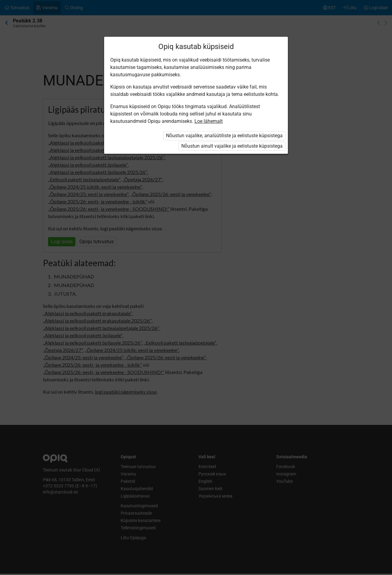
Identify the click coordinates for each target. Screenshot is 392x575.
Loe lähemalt (209, 121)
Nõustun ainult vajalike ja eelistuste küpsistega (232, 146)
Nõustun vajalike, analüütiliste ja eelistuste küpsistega (224, 136)
